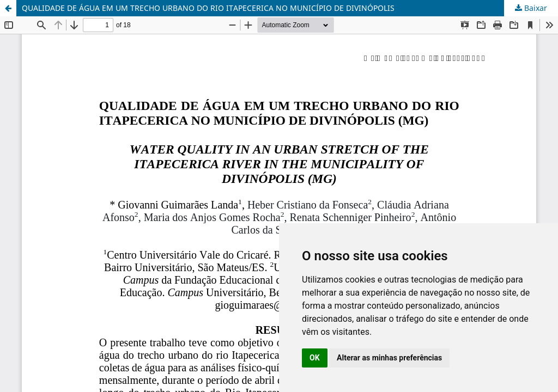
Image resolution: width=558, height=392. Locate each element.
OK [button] (315, 358)
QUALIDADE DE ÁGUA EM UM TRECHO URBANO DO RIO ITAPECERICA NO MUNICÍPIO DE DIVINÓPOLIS (208, 8)
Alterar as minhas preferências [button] (389, 358)
